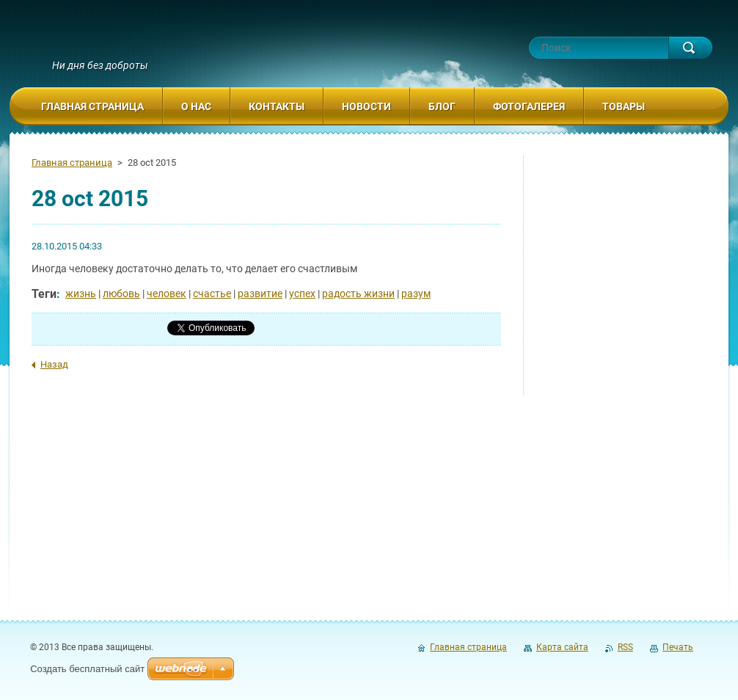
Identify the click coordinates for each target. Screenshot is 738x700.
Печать (678, 647)
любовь (121, 294)
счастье (212, 294)
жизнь (81, 294)
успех (302, 294)
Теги (44, 294)
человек (167, 294)
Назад (54, 364)
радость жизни (358, 294)
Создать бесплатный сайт (87, 669)
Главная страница (72, 163)
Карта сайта (562, 647)
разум (416, 294)
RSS (625, 647)
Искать (690, 48)
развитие (260, 294)
